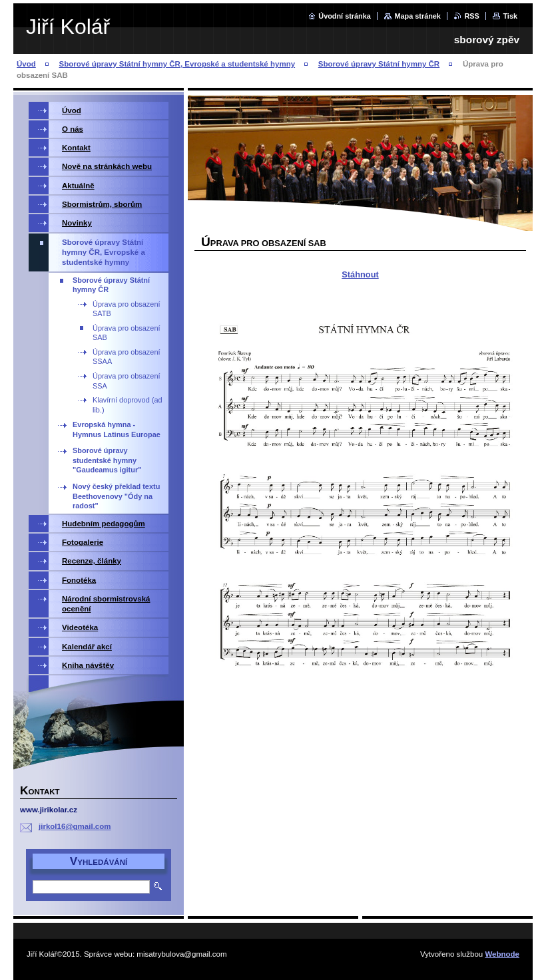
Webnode (502, 954)
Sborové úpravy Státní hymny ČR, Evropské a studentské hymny (177, 64)
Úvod (26, 64)
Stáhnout (360, 274)
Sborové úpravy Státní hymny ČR (379, 64)
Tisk (510, 16)
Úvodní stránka (345, 16)
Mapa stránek (417, 16)
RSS (471, 16)
